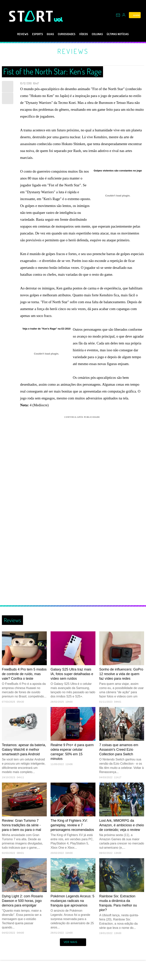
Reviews (14, 34)
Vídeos (85, 34)
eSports (31, 34)
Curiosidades (65, 34)
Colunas (101, 34)
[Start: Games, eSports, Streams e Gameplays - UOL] (32, 16)
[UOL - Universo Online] (58, 19)
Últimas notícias (125, 34)
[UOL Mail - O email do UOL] (118, 15)
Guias (46, 34)
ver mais (73, 942)
